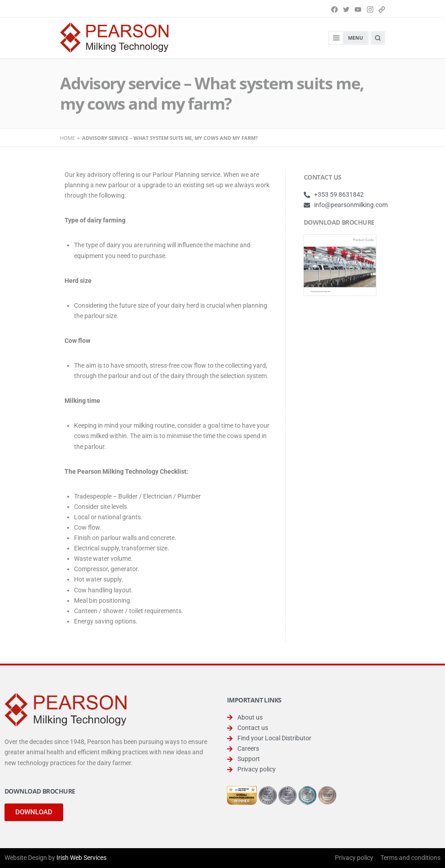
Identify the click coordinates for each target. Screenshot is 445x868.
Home (67, 138)
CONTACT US (322, 177)
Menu (346, 38)
